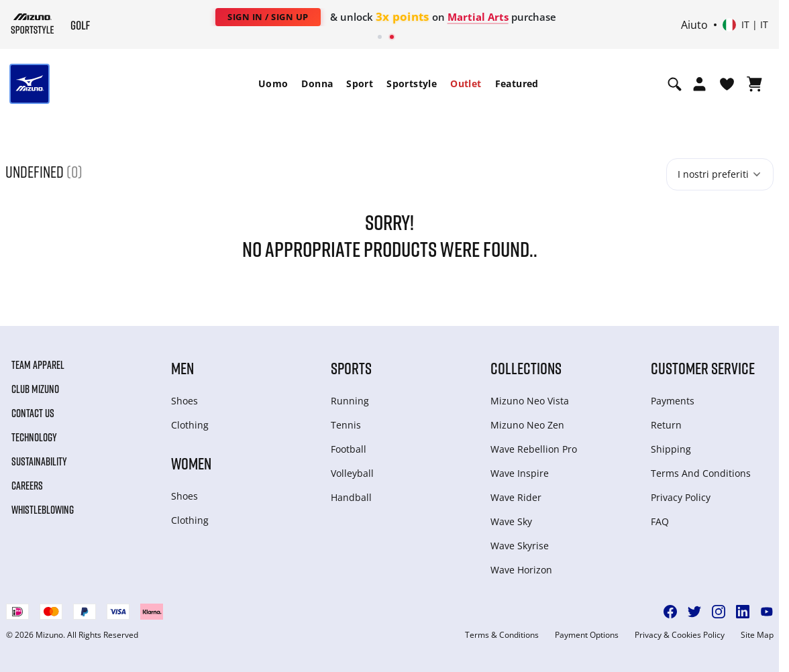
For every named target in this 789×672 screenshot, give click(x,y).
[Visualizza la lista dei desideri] (727, 84)
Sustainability (39, 461)
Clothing (190, 425)
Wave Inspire (520, 473)
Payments (673, 401)
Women (191, 463)
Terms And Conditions (701, 473)
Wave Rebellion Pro (534, 449)
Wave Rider (516, 497)
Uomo (273, 83)
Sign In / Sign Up (268, 17)
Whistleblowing (43, 510)
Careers (27, 486)
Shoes (185, 401)
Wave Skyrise (520, 546)
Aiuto (694, 25)
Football (349, 449)
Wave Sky (511, 521)
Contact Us (33, 413)
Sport (360, 83)
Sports (351, 368)
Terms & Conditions (502, 635)
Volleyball (352, 473)
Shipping (671, 449)
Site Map (757, 635)
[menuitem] (273, 84)
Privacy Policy (681, 497)
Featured (517, 83)
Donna (317, 83)
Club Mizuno (35, 389)
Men (182, 368)
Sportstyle (412, 83)
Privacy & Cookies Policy (680, 635)
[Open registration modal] (699, 84)
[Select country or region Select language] (745, 25)
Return (666, 425)
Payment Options (587, 635)
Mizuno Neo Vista (530, 401)
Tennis (346, 425)
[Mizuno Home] (33, 23)
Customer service (703, 368)
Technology (34, 437)
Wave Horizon (521, 570)
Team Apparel (38, 365)
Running (350, 401)
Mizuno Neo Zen (527, 425)
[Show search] (675, 84)
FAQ (660, 521)
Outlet (466, 83)
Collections (526, 368)
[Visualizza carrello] (754, 84)
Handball (351, 497)
